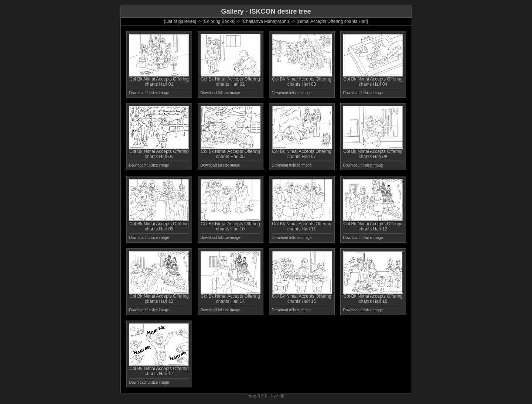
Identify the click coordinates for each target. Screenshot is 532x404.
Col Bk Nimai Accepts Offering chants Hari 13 (159, 297)
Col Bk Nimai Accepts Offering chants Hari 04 (373, 80)
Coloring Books (219, 21)
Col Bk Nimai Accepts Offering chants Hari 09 (159, 224)
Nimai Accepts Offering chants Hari (332, 21)
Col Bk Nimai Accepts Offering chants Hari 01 (159, 80)
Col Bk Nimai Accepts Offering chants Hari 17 (159, 369)
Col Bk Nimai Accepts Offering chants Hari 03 (302, 80)
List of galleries (180, 21)
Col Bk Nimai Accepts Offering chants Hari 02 (231, 80)
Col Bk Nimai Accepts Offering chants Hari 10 (231, 224)
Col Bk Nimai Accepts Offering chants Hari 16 (373, 297)
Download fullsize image (149, 93)
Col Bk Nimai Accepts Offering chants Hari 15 (302, 297)
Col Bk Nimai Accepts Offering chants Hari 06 (231, 152)
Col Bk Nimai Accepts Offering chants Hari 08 (373, 152)
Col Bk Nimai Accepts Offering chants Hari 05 (159, 152)
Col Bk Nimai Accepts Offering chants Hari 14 (231, 297)
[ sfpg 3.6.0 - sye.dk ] (266, 396)
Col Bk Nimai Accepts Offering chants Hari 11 (302, 224)
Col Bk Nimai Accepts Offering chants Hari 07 (302, 152)
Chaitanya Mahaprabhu (266, 21)
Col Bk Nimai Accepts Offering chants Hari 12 (373, 224)
